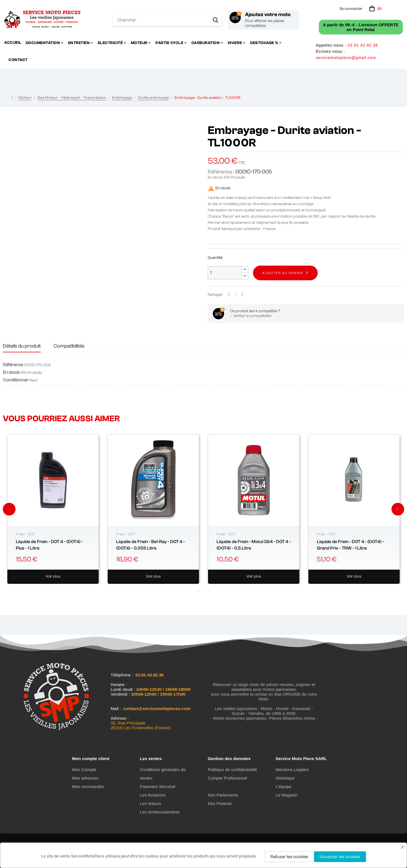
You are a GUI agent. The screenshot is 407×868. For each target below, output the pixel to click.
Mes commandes (88, 786)
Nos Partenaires (223, 795)
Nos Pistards (220, 803)
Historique (285, 778)
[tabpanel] (53, 509)
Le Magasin (287, 795)
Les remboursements (160, 812)
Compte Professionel (227, 778)
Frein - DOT (25, 534)
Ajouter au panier (283, 273)
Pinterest (243, 295)
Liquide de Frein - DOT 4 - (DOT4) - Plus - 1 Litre (49, 545)
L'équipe (283, 786)
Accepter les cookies (340, 857)
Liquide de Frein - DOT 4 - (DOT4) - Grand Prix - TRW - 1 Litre (350, 545)
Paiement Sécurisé (158, 786)
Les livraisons (153, 795)
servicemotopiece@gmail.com (346, 58)
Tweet (236, 295)
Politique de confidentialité (232, 770)
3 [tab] (209, 591)
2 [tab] (203, 591)
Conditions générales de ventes (163, 774)
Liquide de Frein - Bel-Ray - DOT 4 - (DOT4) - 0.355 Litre (151, 545)
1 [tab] (198, 591)
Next (398, 509)
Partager (229, 295)
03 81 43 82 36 (363, 45)
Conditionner (16, 380)
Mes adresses (85, 778)
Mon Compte (84, 770)
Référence (13, 365)
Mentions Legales (292, 770)
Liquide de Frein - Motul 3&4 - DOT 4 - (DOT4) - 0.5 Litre (254, 545)
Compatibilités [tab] (69, 346)
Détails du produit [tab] (22, 346)
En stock (215, 177)
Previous (9, 509)
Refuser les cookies (289, 857)
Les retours (151, 803)
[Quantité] (225, 273)
